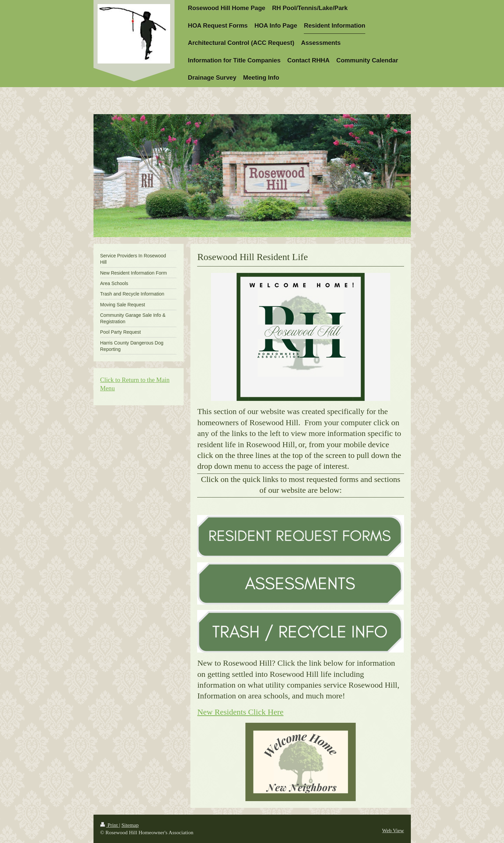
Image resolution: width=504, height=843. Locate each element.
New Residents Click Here (240, 712)
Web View (393, 830)
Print (110, 825)
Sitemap (130, 825)
